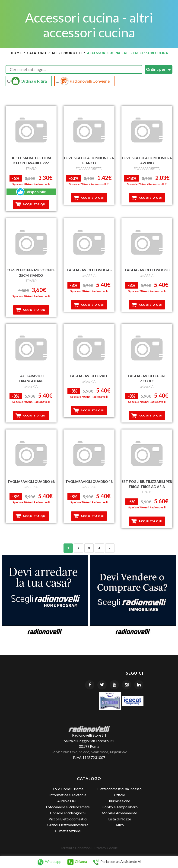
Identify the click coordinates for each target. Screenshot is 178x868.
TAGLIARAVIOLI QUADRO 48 (89, 481)
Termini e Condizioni (76, 848)
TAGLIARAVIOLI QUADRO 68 (31, 481)
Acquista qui (31, 204)
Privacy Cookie (106, 848)
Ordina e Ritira (27, 81)
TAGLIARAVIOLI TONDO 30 (147, 270)
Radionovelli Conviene (83, 81)
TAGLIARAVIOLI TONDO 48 (89, 270)
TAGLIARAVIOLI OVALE (89, 376)
